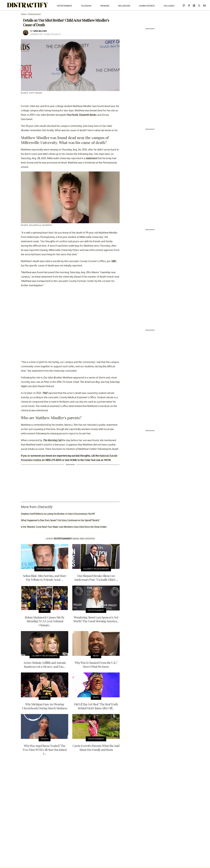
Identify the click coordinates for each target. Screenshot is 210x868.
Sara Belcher (40, 31)
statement (91, 158)
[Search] (184, 5)
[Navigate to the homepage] (28, 5)
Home (23, 14)
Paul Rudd (72, 115)
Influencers (124, 6)
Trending (105, 6)
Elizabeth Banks (88, 115)
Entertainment (65, 6)
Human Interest (147, 6)
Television (86, 6)
